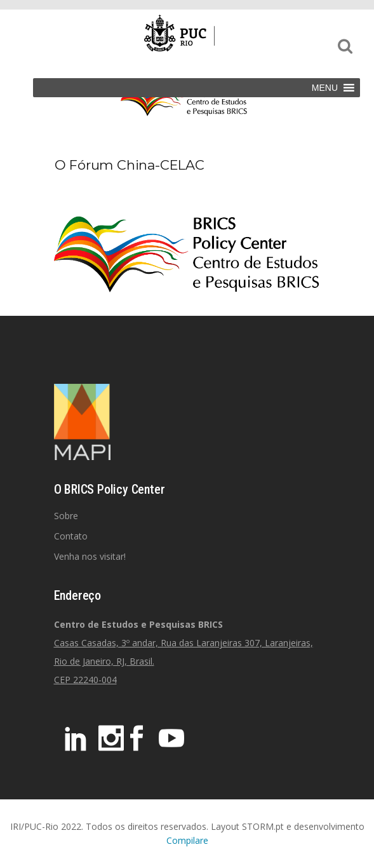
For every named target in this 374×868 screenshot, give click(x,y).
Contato (71, 536)
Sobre (66, 516)
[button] (325, 88)
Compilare (187, 840)
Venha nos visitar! (90, 556)
